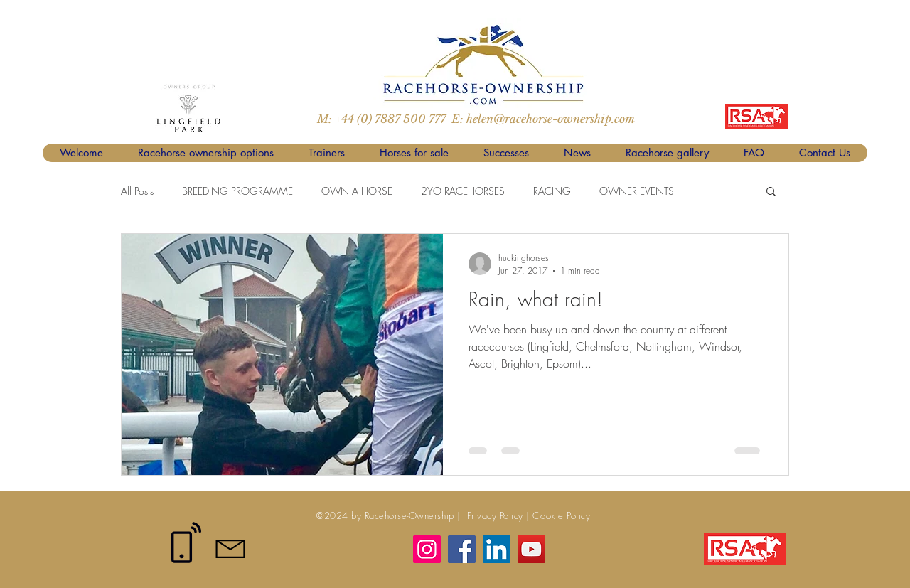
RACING (552, 191)
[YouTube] (531, 549)
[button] (771, 192)
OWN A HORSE (357, 191)
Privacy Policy (493, 515)
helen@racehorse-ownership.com (551, 119)
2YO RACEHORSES (463, 191)
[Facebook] (462, 549)
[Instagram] (427, 549)
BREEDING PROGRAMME (237, 191)
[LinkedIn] (497, 549)
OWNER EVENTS (637, 191)
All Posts (137, 191)
